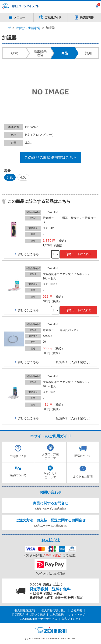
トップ (6, 28)
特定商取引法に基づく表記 (28, 615)
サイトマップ (77, 615)
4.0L (23, 177)
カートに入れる (82, 254)
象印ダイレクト (71, 619)
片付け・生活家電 (28, 28)
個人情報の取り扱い (54, 610)
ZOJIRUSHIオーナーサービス (38, 619)
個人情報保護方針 (26, 610)
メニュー (17, 17)
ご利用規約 (57, 615)
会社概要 (77, 610)
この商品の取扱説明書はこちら (51, 157)
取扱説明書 (87, 17)
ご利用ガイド (53, 17)
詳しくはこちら (28, 254)
